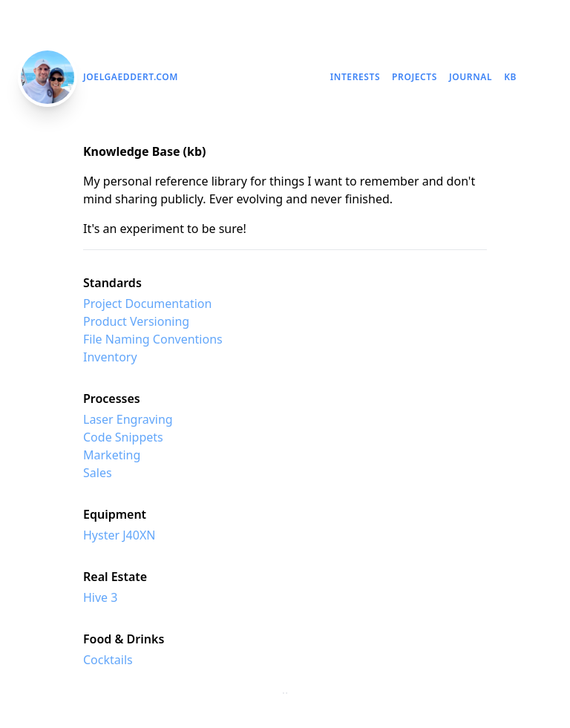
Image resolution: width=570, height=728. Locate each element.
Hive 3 (100, 597)
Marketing (112, 455)
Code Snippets (123, 437)
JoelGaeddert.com (131, 77)
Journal (471, 77)
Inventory (110, 357)
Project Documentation (147, 304)
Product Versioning (136, 321)
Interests (355, 77)
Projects (415, 77)
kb (510, 77)
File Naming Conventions (153, 339)
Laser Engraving (128, 419)
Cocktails (108, 660)
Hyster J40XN (119, 535)
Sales (98, 473)
